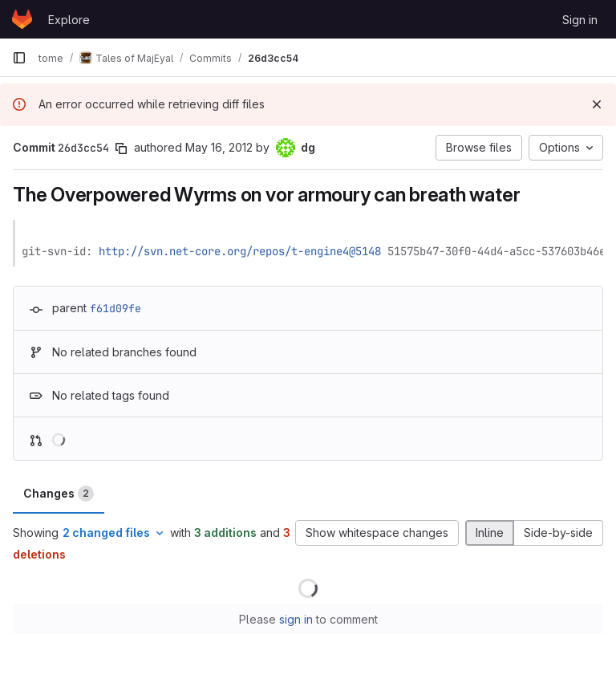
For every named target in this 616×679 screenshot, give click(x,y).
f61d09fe (115, 308)
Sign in (580, 20)
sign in (296, 619)
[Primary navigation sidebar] (19, 58)
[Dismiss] (597, 104)
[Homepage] (22, 19)
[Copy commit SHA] (121, 148)
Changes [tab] (59, 494)
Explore (69, 20)
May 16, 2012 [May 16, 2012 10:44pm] (219, 147)
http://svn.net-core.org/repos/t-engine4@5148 (240, 251)
